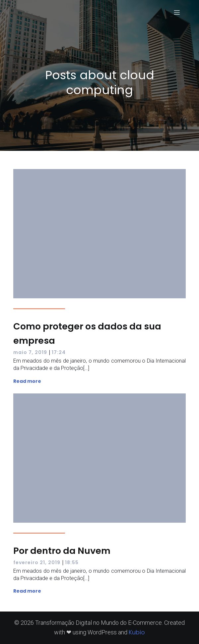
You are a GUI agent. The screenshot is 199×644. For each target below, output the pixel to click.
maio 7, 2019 (30, 352)
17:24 (59, 352)
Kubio (137, 632)
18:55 (72, 562)
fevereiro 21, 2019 (37, 562)
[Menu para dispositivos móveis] (177, 12)
